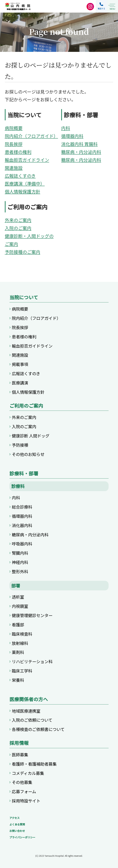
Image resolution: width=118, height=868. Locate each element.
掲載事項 (20, 364)
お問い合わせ (17, 831)
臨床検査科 (22, 634)
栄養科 (18, 680)
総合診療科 (22, 507)
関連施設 (14, 168)
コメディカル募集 (28, 773)
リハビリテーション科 (32, 661)
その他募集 (22, 782)
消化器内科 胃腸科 (79, 144)
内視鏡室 (20, 606)
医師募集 (20, 754)
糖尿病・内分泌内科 (81, 152)
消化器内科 (22, 525)
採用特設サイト (26, 801)
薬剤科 (18, 652)
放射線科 (20, 643)
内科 (66, 128)
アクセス (15, 818)
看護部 (18, 624)
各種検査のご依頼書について (38, 729)
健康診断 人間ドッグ (31, 436)
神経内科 (20, 562)
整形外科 (20, 571)
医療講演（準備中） (25, 183)
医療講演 (20, 383)
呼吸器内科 (22, 544)
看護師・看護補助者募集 (34, 764)
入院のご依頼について (32, 720)
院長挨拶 (14, 144)
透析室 (18, 597)
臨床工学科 (22, 671)
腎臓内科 (20, 553)
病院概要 (14, 128)
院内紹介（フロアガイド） (31, 136)
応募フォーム (24, 791)
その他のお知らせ (28, 454)
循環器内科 (72, 136)
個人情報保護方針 (23, 191)
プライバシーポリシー (22, 837)
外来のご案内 (18, 220)
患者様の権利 (18, 152)
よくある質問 (17, 824)
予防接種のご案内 (23, 252)
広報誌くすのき (20, 176)
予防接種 (20, 445)
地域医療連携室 (26, 711)
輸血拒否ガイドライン (27, 160)
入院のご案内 (18, 228)
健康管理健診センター (32, 615)
